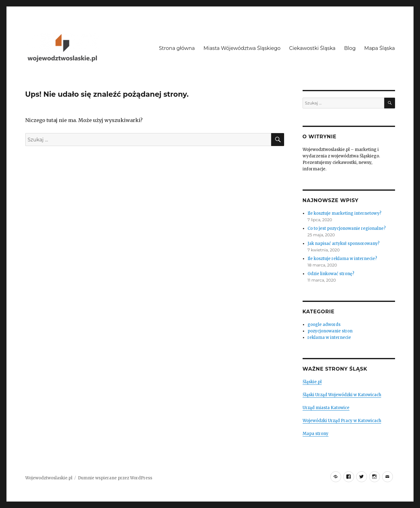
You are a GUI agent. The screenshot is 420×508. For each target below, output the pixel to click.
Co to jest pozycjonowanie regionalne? (347, 228)
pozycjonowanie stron (330, 331)
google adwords (324, 325)
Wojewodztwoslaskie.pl (49, 478)
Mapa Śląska (379, 48)
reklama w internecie (329, 337)
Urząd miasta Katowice (326, 408)
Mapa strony (316, 434)
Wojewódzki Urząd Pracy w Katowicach (342, 421)
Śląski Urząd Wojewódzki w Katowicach (342, 395)
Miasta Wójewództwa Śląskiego (242, 48)
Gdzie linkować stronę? (331, 274)
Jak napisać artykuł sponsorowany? (344, 244)
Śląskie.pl (312, 382)
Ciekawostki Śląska (312, 48)
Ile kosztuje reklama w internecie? (342, 259)
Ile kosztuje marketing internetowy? (345, 213)
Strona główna (177, 48)
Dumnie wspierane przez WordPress (115, 478)
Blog (350, 48)
